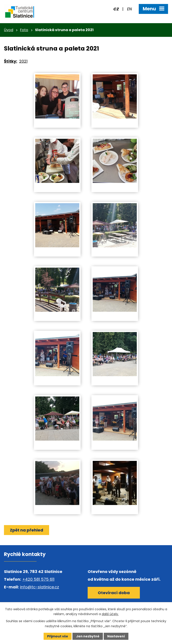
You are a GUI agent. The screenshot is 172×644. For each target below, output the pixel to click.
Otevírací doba (114, 593)
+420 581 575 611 (38, 579)
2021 (23, 61)
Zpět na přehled (27, 530)
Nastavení (116, 636)
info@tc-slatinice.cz (40, 587)
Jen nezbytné (88, 636)
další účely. (110, 614)
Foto (24, 30)
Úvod (9, 30)
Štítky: (11, 61)
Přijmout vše (58, 636)
